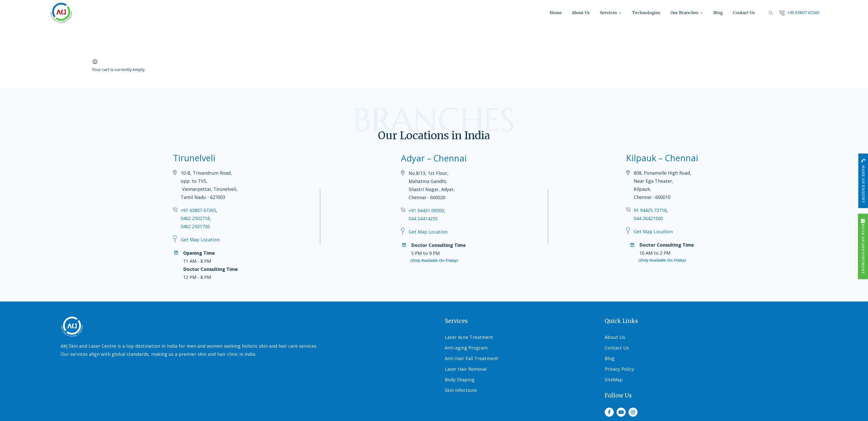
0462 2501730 (195, 226)
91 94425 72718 (650, 210)
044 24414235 (423, 219)
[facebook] (609, 412)
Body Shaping (460, 380)
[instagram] (633, 412)
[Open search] (771, 13)
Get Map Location (200, 240)
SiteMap (614, 380)
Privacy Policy (619, 369)
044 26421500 (648, 218)
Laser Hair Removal (466, 369)
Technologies (646, 13)
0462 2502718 (195, 218)
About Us (581, 13)
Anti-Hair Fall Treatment (471, 358)
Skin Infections (461, 390)
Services (611, 13)
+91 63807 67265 (198, 210)
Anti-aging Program (466, 348)
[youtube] (621, 412)
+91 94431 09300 (426, 210)
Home (556, 13)
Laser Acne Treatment (469, 337)
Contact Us (744, 13)
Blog (718, 13)
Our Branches (687, 13)
